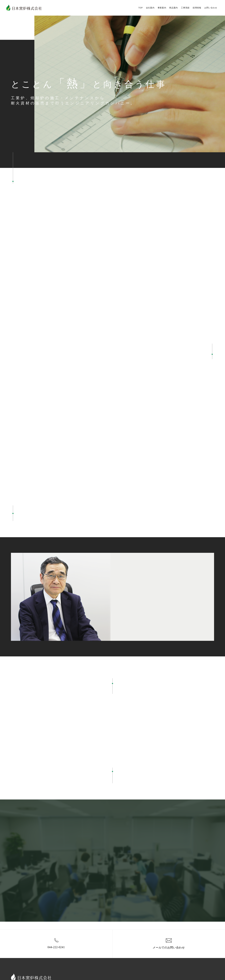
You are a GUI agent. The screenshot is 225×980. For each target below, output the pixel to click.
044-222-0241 (56, 943)
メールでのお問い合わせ (169, 943)
